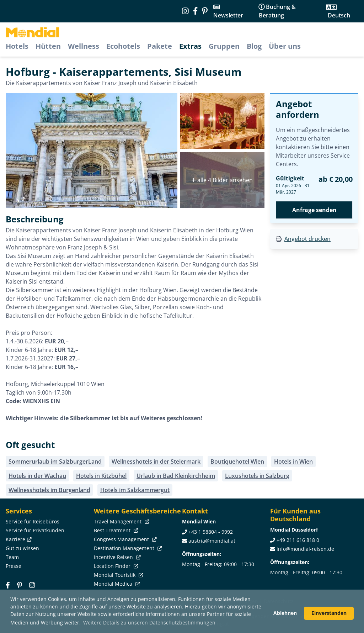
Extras (190, 46)
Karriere (18, 539)
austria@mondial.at (212, 541)
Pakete (160, 46)
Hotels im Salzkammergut (135, 490)
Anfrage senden (314, 210)
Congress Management (125, 539)
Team (12, 557)
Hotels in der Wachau (37, 476)
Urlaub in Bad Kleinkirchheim (176, 476)
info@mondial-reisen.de (305, 549)
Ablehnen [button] (285, 613)
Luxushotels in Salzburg (257, 476)
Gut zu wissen (22, 548)
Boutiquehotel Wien (237, 461)
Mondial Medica (116, 584)
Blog (254, 46)
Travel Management (121, 521)
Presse (14, 566)
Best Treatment (115, 530)
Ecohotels (123, 46)
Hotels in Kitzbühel (101, 476)
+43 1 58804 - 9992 (211, 532)
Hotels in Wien (293, 461)
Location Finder (115, 566)
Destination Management (127, 548)
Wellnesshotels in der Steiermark (156, 461)
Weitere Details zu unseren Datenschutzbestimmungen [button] (149, 623)
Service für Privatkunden (35, 530)
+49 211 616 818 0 (298, 540)
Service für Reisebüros (33, 521)
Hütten (48, 46)
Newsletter (228, 15)
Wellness (84, 46)
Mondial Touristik (118, 575)
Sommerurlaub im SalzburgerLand (55, 461)
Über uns (285, 46)
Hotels (17, 46)
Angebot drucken (307, 239)
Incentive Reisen (117, 557)
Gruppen (224, 46)
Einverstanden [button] (329, 613)
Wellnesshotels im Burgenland (49, 490)
